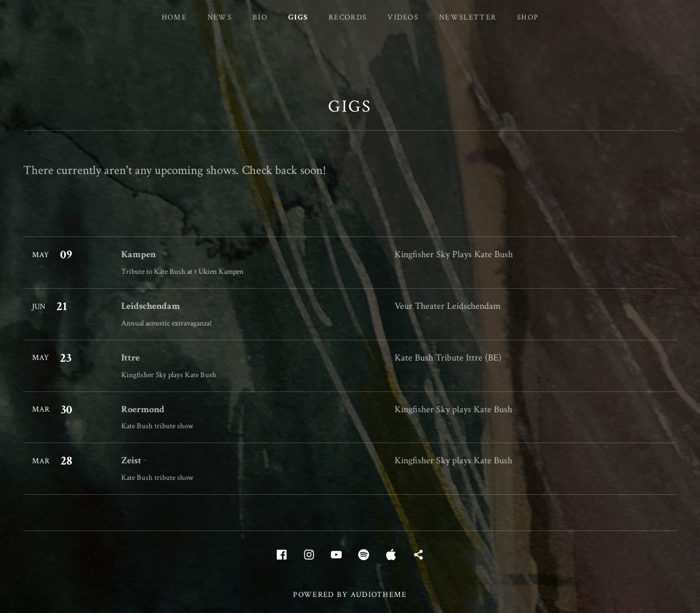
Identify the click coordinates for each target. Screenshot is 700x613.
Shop (528, 18)
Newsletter (468, 18)
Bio (260, 18)
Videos (403, 18)
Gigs (298, 18)
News (220, 18)
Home (174, 18)
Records (348, 18)
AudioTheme (379, 595)
